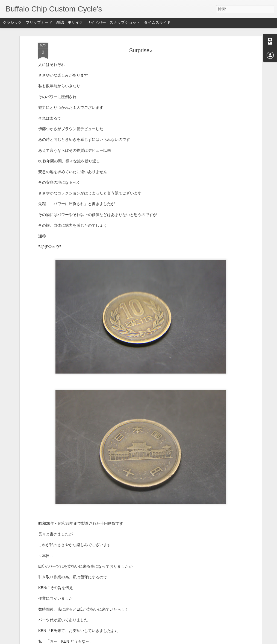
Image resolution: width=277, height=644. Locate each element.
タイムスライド (157, 22)
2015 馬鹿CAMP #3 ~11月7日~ (115, 576)
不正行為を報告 (172, 640)
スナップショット (125, 22)
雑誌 (60, 22)
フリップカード (39, 22)
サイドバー (96, 22)
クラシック (12, 22)
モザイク (75, 22)
